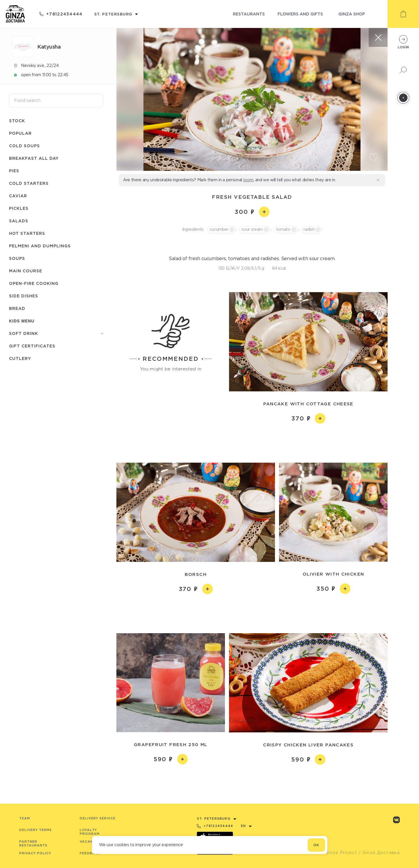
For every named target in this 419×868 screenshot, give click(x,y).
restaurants (249, 14)
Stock (17, 121)
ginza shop (352, 14)
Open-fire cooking (34, 283)
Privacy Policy (35, 853)
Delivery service (98, 818)
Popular (20, 133)
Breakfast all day (34, 158)
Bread (17, 308)
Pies (14, 171)
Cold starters (29, 183)
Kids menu (22, 321)
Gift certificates (32, 346)
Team (25, 818)
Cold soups (24, 146)
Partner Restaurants (33, 843)
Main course (26, 271)
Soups (17, 258)
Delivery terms (35, 830)
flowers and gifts (300, 14)
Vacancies (91, 842)
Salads (19, 221)
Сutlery (20, 358)
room (248, 180)
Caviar (18, 196)
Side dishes (24, 296)
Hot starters (27, 233)
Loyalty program (90, 832)
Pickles (19, 208)
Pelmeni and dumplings (40, 246)
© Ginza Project (338, 853)
